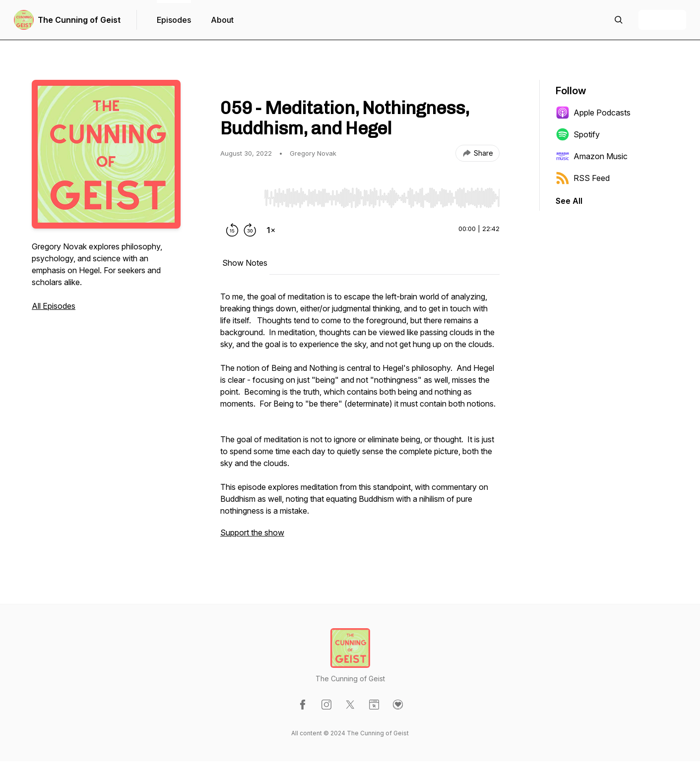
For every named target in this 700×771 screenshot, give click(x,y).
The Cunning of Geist (79, 20)
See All (569, 201)
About (222, 20)
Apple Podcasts (593, 113)
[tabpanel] (360, 419)
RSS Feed (583, 178)
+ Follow (662, 20)
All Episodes (54, 306)
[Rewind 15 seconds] (232, 230)
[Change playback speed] (271, 230)
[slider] (382, 198)
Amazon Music (592, 156)
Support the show (252, 533)
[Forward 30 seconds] (250, 230)
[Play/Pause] (240, 197)
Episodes (174, 20)
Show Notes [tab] (245, 263)
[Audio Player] (382, 195)
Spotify (578, 134)
